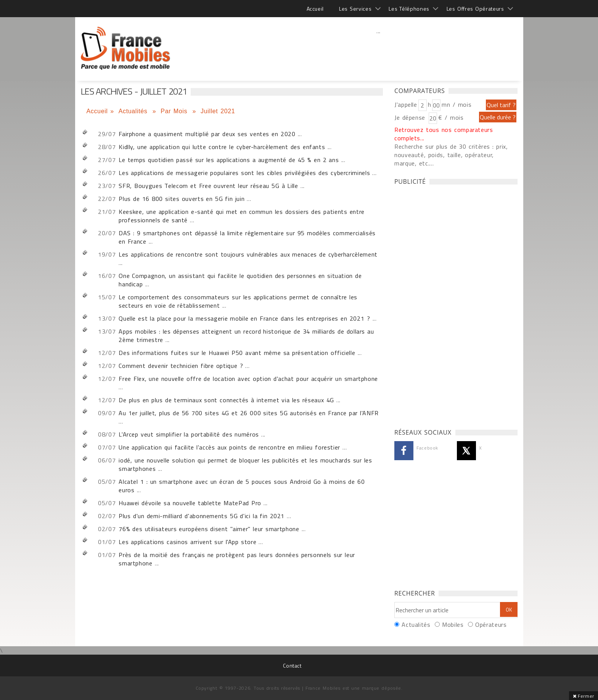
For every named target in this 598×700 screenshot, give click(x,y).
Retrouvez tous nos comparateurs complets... (444, 134)
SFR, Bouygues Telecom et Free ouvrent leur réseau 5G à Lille (208, 186)
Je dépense (411, 117)
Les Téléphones (409, 9)
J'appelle (406, 104)
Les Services (355, 9)
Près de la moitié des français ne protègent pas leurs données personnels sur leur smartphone (237, 559)
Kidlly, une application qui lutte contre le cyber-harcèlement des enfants (223, 147)
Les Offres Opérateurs (475, 9)
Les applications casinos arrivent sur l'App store (187, 542)
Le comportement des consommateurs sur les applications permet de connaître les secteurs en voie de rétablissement (238, 301)
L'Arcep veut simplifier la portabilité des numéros (190, 434)
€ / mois (451, 117)
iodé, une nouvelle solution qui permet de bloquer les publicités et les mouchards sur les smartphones (245, 464)
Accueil (315, 9)
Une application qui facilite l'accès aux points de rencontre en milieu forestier (229, 447)
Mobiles (453, 625)
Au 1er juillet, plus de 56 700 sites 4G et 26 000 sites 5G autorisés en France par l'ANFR (249, 413)
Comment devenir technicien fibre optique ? (181, 366)
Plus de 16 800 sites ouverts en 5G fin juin (182, 199)
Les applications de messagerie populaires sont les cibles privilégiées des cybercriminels (244, 173)
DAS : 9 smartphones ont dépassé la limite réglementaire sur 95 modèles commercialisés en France (247, 237)
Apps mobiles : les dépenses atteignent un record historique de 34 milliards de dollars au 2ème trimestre (246, 336)
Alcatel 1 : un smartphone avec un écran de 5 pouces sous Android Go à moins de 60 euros (242, 486)
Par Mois (175, 111)
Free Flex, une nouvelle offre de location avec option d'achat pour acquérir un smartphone (248, 379)
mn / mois (457, 104)
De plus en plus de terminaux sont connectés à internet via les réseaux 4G (226, 400)
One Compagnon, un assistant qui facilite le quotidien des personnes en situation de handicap (240, 280)
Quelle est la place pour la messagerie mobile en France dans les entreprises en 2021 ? (244, 318)
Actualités (134, 111)
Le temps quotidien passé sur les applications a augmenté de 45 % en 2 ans (229, 160)
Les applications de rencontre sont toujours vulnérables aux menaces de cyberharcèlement (248, 254)
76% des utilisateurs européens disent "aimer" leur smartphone (209, 529)
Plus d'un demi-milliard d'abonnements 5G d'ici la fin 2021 (202, 516)
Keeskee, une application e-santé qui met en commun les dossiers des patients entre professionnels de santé (242, 216)
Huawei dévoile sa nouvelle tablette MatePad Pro (190, 503)
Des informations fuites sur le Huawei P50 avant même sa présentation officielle (237, 353)
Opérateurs (491, 625)
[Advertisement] (379, 48)
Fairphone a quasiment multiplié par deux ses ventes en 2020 (207, 134)
